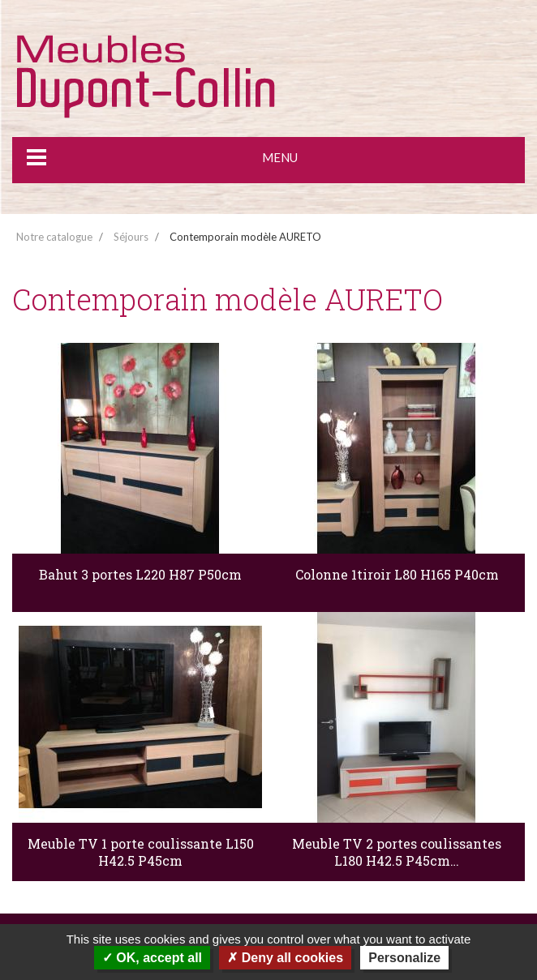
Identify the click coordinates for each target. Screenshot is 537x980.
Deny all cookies (285, 958)
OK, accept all (152, 958)
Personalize (404, 958)
